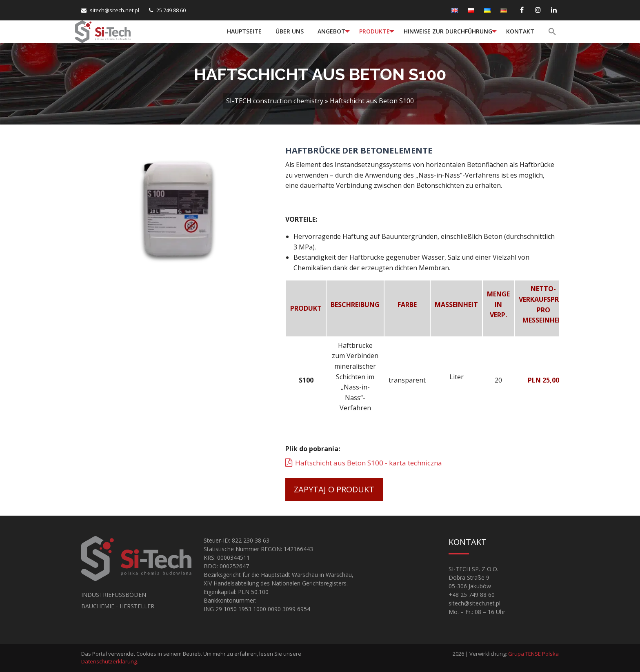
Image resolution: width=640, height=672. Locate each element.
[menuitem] (244, 31)
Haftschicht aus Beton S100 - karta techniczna (369, 463)
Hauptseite (244, 31)
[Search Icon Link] (553, 31)
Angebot (331, 31)
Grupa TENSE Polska (533, 654)
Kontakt (520, 31)
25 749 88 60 (171, 10)
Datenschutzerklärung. (110, 661)
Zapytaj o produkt (334, 489)
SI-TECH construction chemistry (275, 101)
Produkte (374, 31)
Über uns (290, 31)
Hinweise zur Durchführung (448, 31)
